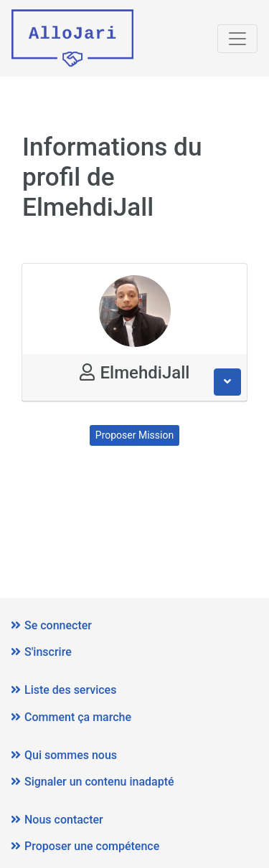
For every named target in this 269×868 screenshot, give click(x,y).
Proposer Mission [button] (134, 435)
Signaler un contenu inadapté (93, 782)
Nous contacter (57, 820)
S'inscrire (41, 652)
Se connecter (51, 625)
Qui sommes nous (64, 755)
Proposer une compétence (85, 846)
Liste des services (63, 690)
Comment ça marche (71, 717)
